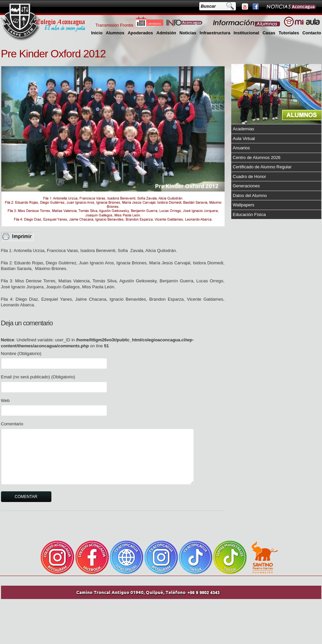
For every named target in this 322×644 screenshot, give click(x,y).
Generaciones (246, 186)
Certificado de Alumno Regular (262, 167)
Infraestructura (215, 33)
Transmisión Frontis (114, 25)
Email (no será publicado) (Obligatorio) (38, 377)
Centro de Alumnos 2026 (257, 157)
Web (6, 400)
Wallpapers (244, 205)
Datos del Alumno (250, 195)
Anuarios (241, 148)
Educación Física (249, 214)
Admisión (166, 33)
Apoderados (140, 33)
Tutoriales (289, 33)
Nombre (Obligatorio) (21, 353)
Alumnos (115, 33)
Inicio (97, 33)
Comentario (12, 424)
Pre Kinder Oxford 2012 (53, 54)
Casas (269, 33)
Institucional (246, 33)
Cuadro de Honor (250, 176)
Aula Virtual (244, 138)
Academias (244, 129)
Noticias (188, 33)
